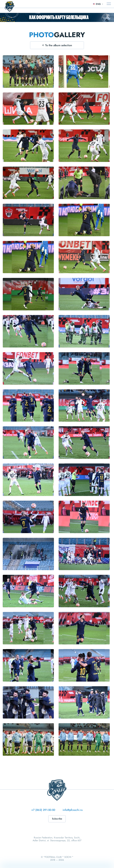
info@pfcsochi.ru (73, 810)
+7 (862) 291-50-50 (43, 810)
